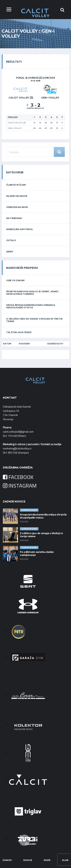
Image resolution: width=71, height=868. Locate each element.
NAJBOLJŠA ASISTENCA (19, 229)
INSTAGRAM (20, 486)
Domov (7, 860)
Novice (28, 860)
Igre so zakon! (15, 280)
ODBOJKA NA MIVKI (17, 207)
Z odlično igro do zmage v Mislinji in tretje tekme (34, 320)
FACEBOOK (18, 477)
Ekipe (47, 860)
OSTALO (11, 240)
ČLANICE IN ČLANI (16, 185)
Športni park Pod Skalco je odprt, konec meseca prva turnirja (32, 293)
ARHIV (10, 252)
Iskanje (59, 152)
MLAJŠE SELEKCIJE (17, 196)
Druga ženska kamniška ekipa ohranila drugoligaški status (31, 306)
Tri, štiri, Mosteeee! (19, 332)
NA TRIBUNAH (14, 218)
